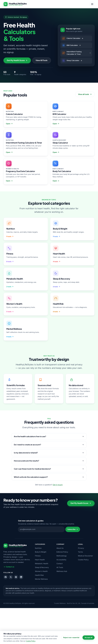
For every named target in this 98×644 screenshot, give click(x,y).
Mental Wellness (41, 615)
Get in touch (58, 521)
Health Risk (39, 611)
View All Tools (42, 96)
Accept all (89, 637)
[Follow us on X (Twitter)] (11, 613)
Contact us (9, 603)
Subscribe (73, 565)
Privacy (81, 584)
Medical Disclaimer (85, 592)
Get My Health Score (17, 96)
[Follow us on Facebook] (6, 613)
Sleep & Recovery (42, 603)
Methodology (62, 592)
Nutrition (38, 584)
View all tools (85, 132)
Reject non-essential (71, 637)
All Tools (60, 603)
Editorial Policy (62, 588)
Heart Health (40, 596)
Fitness (38, 592)
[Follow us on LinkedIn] (21, 613)
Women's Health (41, 607)
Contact (60, 600)
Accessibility (61, 596)
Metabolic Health (42, 600)
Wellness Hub (62, 607)
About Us (60, 584)
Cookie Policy (83, 596)
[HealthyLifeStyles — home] (15, 4)
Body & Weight (41, 588)
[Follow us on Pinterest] (16, 613)
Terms (80, 588)
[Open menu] (92, 4)
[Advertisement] (49, 26)
